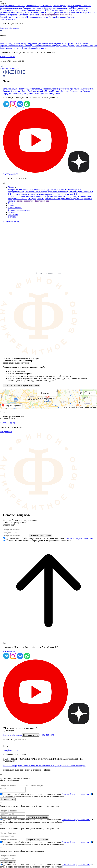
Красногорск (13, 46)
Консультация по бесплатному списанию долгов (33, 194)
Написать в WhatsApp (9, 28)
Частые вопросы (19, 17)
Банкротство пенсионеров (11, 8)
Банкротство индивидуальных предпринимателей (70, 6)
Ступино (17, 48)
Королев (4, 46)
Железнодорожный (57, 43)
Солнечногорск (7, 48)
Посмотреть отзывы (12, 222)
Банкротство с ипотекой (29, 15)
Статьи (8, 17)
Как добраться (6, 432)
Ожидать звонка (8, 862)
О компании (61, 17)
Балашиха (4, 43)
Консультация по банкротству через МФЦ (63, 12)
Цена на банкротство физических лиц (56, 15)
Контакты (71, 17)
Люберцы (29, 46)
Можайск (38, 46)
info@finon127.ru (10, 750)
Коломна (87, 43)
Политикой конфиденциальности (79, 538)
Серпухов (93, 46)
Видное (12, 43)
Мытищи (53, 46)
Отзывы (52, 17)
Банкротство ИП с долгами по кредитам (62, 199)
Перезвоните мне (31, 735)
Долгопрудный (31, 43)
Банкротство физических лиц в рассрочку (54, 196)
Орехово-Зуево (73, 46)
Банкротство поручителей (37, 6)
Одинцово (62, 46)
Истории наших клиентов (37, 17)
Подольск (84, 46)
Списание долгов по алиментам (63, 10)
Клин (80, 43)
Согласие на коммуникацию (74, 766)
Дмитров (20, 43)
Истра (68, 43)
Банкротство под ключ (35, 12)
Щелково (32, 48)
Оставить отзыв (8, 799)
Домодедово (43, 43)
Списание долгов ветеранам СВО (58, 8)
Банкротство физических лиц (13, 6)
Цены (2, 17)
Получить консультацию (40, 536)
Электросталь (42, 48)
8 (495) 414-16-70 (7, 19)
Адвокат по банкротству (33, 8)
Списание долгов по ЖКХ (38, 10)
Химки (25, 48)
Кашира (74, 43)
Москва (46, 46)
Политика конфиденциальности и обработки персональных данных (32, 766)
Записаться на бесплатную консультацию (22, 385)
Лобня (22, 46)
